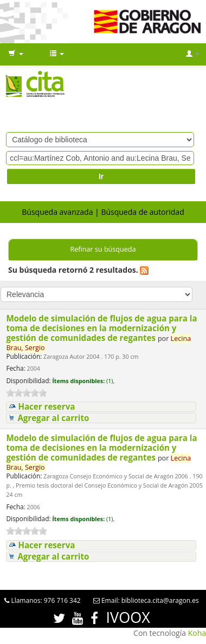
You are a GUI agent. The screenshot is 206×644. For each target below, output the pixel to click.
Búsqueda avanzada (57, 212)
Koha (197, 633)
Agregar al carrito (53, 418)
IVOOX (128, 617)
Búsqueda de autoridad (142, 212)
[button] (16, 54)
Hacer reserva (46, 407)
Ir (101, 176)
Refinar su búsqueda (103, 249)
